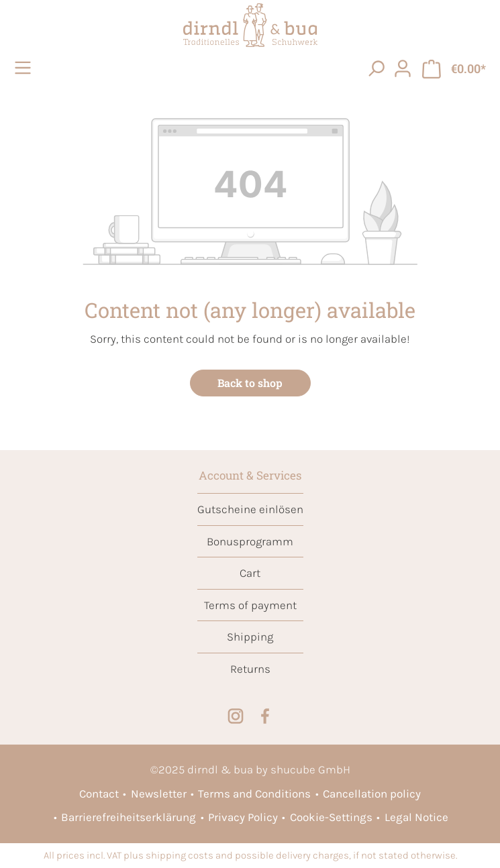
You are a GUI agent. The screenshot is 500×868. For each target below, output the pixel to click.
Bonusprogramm (250, 541)
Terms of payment (250, 605)
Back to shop (250, 383)
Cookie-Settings (331, 817)
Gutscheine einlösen (250, 509)
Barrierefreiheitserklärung (129, 817)
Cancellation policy (372, 794)
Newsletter (159, 794)
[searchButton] (376, 68)
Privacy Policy (243, 817)
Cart (250, 573)
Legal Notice (416, 817)
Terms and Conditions (254, 794)
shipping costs (180, 856)
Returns (250, 669)
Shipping (250, 637)
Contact (99, 794)
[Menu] (25, 68)
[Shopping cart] (454, 68)
